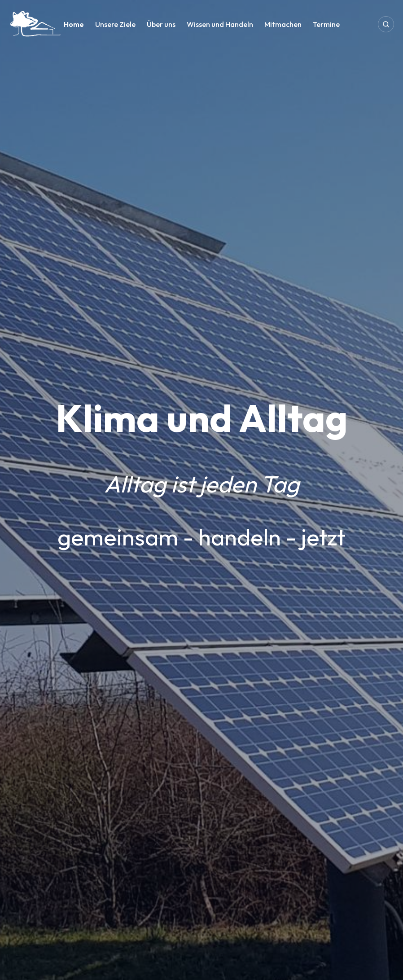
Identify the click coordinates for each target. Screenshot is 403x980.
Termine (326, 24)
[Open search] (386, 24)
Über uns (161, 24)
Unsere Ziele (115, 24)
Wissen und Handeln (220, 24)
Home (74, 24)
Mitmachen (283, 24)
